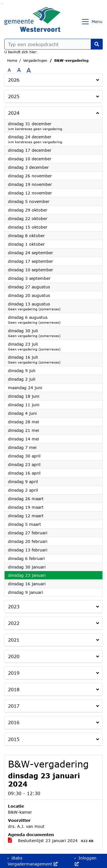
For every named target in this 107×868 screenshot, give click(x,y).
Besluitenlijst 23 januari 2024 (52, 841)
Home (12, 60)
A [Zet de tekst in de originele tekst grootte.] (9, 70)
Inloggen (86, 861)
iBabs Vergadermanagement (33, 861)
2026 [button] (14, 80)
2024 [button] (14, 113)
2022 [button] (14, 623)
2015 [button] (14, 739)
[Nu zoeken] (97, 44)
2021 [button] (14, 640)
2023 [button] (14, 607)
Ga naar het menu (3, 4)
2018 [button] (14, 689)
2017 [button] (14, 706)
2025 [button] (14, 96)
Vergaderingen (35, 60)
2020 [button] (14, 656)
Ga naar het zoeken (1, 4)
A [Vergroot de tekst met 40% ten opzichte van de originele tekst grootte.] (29, 70)
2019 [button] (14, 673)
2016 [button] (14, 722)
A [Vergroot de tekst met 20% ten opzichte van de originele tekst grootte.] (19, 70)
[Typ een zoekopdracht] (53, 44)
